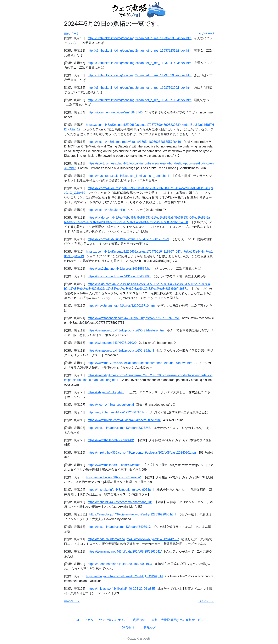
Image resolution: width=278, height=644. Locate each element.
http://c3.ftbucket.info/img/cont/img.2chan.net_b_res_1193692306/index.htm (140, 38)
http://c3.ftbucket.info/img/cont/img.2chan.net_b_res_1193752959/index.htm (140, 75)
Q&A (90, 620)
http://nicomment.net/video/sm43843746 (115, 112)
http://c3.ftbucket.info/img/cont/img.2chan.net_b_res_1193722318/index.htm (140, 51)
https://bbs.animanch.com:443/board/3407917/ (120, 527)
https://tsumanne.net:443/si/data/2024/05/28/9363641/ (125, 552)
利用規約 (139, 620)
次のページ (206, 34)
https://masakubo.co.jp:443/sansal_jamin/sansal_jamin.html (128, 176)
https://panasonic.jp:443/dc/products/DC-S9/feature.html (126, 330)
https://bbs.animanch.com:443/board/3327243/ (120, 428)
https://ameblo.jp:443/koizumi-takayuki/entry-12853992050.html (133, 514)
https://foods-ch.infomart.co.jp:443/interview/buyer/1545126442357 (133, 539)
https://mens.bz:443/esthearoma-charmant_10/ (120, 502)
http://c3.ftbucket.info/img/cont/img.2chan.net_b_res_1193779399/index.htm (140, 88)
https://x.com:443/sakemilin (106, 210)
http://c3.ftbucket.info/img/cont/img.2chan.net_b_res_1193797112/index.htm (140, 100)
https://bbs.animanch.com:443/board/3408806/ (120, 276)
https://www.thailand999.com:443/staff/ (114, 465)
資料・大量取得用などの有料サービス (178, 620)
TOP (77, 620)
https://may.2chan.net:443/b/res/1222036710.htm (121, 306)
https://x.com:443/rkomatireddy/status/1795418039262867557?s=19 (134, 142)
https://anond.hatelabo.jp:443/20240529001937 (120, 564)
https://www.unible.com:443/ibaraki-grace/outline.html (124, 420)
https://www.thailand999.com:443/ (111, 440)
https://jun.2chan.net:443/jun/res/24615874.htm (120, 269)
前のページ (72, 34)
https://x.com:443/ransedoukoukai (111, 405)
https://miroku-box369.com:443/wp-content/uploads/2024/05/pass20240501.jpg (142, 453)
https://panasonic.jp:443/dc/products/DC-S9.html (121, 351)
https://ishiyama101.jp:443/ (106, 392)
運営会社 (128, 628)
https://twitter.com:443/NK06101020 (112, 343)
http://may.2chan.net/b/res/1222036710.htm (117, 412)
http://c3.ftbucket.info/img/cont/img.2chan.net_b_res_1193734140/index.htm (140, 63)
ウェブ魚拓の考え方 (113, 620)
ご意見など (148, 628)
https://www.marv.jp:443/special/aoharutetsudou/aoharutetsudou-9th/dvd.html (140, 363)
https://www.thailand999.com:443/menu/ (113, 477)
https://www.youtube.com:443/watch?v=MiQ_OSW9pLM (124, 576)
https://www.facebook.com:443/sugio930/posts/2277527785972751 (134, 318)
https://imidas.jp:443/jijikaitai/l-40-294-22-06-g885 (121, 589)
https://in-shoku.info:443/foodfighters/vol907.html (121, 490)
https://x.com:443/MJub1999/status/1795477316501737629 (128, 239)
